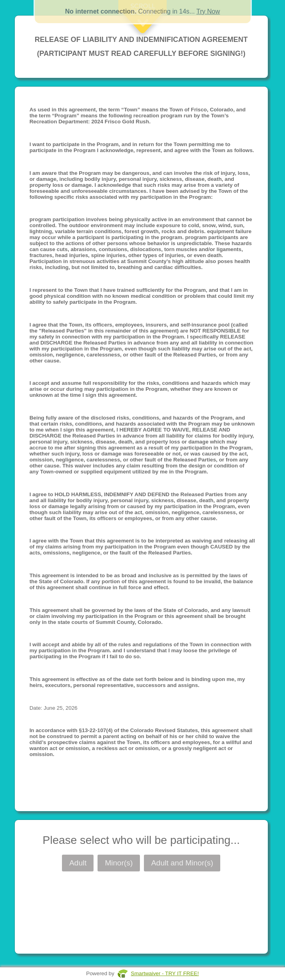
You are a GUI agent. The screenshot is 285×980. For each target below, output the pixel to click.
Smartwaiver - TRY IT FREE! (165, 973)
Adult (78, 863)
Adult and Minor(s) (182, 863)
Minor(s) (119, 863)
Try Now (208, 11)
